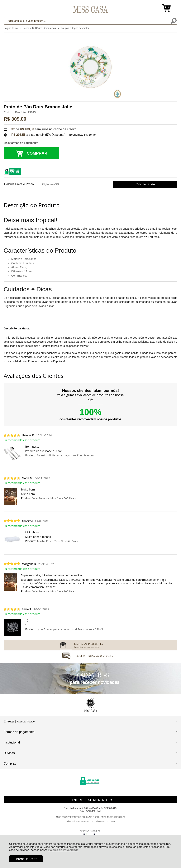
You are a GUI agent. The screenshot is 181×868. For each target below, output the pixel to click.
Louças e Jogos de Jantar (75, 28)
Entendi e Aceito (26, 859)
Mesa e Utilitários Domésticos (40, 28)
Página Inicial (11, 28)
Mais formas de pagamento (21, 143)
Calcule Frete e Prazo (19, 184)
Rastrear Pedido (26, 722)
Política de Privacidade (63, 850)
